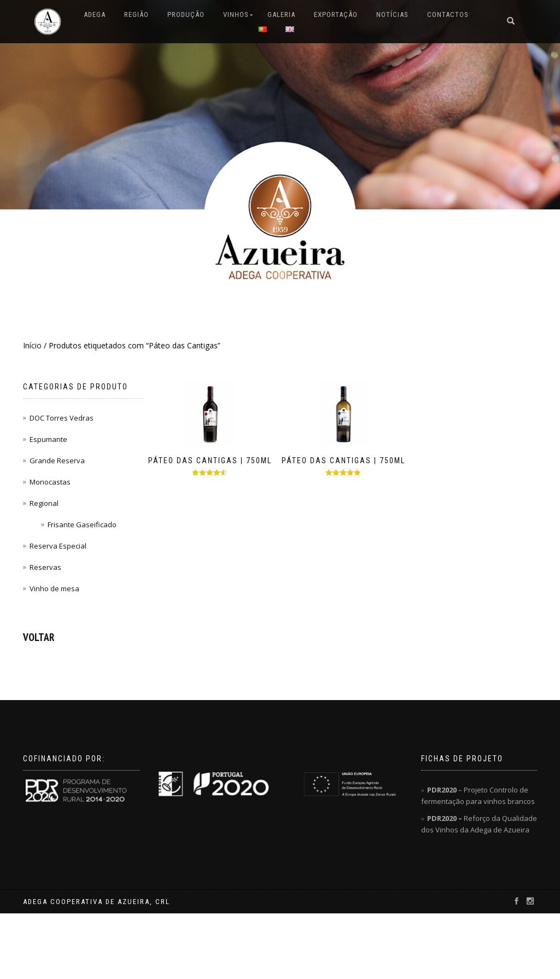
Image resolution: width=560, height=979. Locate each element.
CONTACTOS (448, 14)
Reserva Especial (58, 546)
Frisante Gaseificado (82, 525)
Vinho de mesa (54, 588)
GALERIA (281, 14)
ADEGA (95, 14)
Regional (44, 503)
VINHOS (236, 14)
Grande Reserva (57, 461)
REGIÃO (136, 14)
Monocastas (50, 482)
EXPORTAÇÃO (336, 14)
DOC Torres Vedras (62, 418)
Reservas (45, 567)
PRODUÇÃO (186, 14)
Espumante (48, 439)
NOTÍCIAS (392, 14)
